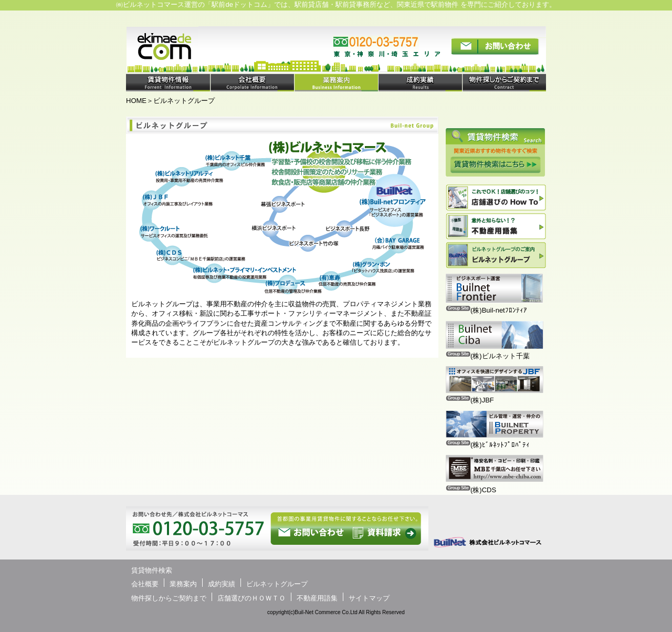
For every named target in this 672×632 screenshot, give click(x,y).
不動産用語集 (317, 599)
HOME (136, 101)
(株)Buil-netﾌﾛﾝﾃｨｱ (499, 310)
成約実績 (222, 584)
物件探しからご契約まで (169, 599)
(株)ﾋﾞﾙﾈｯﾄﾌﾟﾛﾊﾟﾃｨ (500, 445)
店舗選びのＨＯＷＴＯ (251, 599)
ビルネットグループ (277, 584)
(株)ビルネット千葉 (500, 356)
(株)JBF (482, 400)
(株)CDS (483, 490)
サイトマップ (369, 599)
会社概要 (145, 584)
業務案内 (183, 584)
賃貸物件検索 (152, 570)
